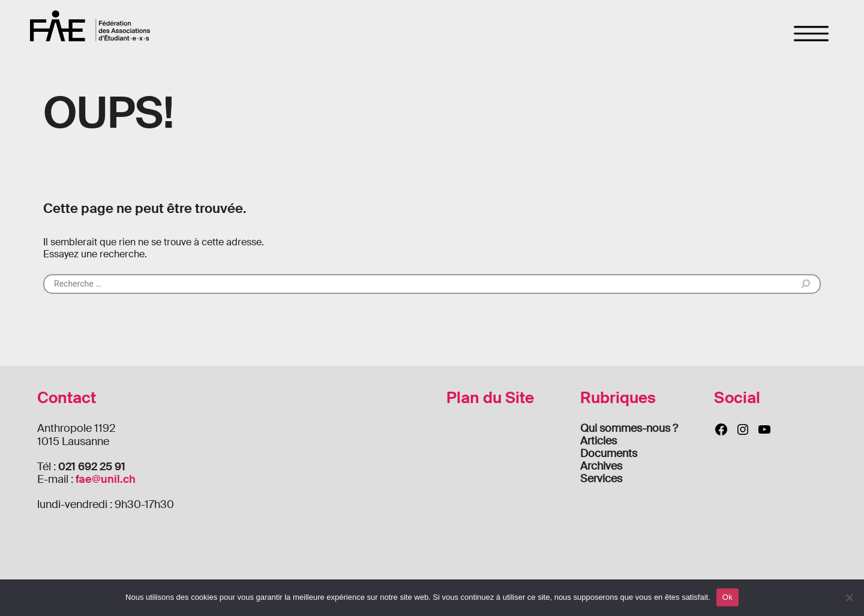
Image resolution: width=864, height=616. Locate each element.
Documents (609, 453)
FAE (90, 25)
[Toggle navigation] (811, 34)
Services (601, 479)
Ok (727, 597)
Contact (67, 398)
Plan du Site (490, 398)
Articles (598, 441)
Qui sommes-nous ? (629, 428)
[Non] (849, 597)
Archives (601, 466)
